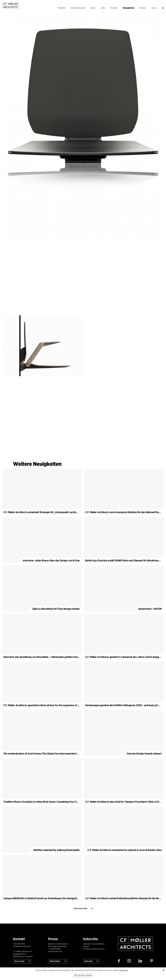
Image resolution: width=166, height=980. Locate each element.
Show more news (80, 908)
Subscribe (89, 961)
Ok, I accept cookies (83, 975)
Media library (55, 961)
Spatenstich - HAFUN (150, 609)
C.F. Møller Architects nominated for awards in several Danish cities (125, 850)
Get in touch (20, 961)
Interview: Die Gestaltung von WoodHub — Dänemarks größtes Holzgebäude (46, 657)
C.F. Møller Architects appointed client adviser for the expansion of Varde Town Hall (49, 705)
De (154, 8)
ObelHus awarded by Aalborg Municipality (56, 850)
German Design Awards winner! (144, 754)
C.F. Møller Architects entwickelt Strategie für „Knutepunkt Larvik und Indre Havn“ (49, 512)
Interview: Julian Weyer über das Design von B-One (51, 560)
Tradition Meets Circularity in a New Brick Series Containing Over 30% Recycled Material (52, 802)
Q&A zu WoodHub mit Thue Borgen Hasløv (56, 609)
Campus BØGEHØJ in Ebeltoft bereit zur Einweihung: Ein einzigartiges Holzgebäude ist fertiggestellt (59, 898)
